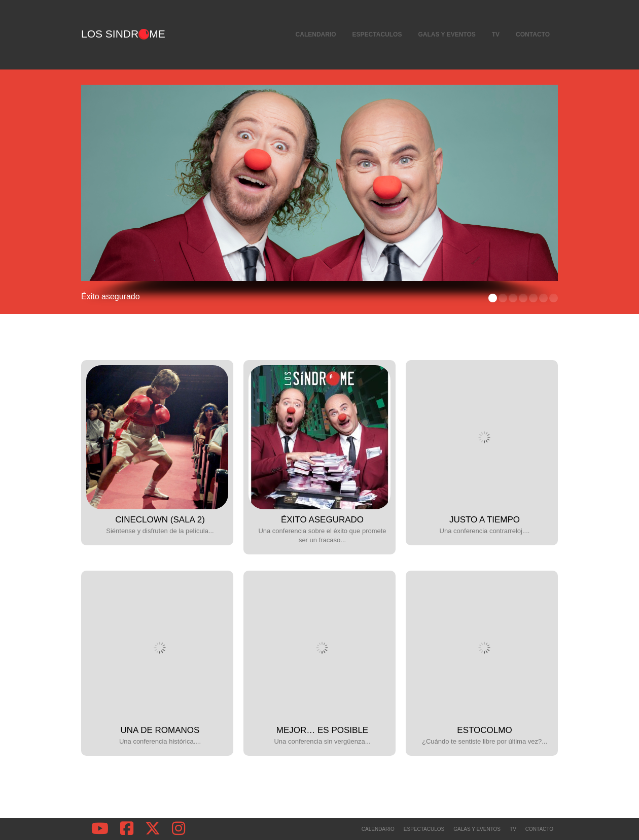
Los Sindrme (123, 34)
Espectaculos (377, 34)
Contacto (533, 34)
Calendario (316, 34)
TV (496, 34)
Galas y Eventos (447, 34)
